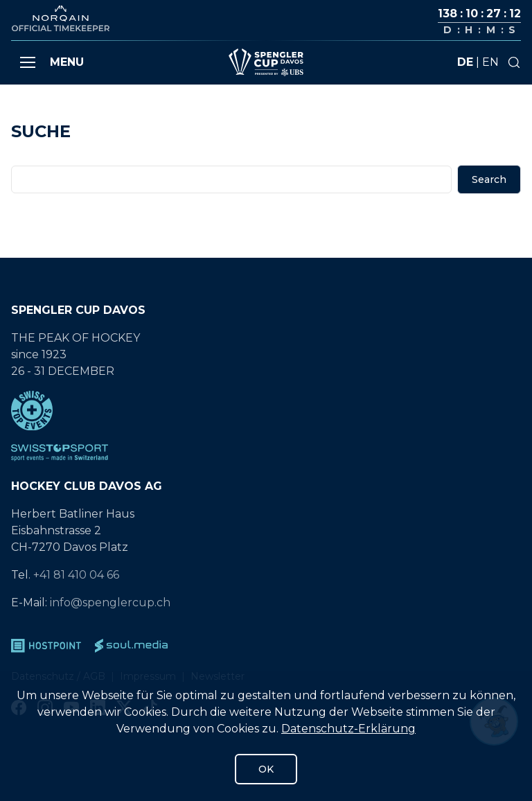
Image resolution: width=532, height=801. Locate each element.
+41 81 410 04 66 (76, 575)
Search (489, 179)
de (465, 62)
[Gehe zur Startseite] (266, 62)
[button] (28, 62)
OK (266, 769)
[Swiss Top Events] (266, 411)
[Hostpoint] (46, 646)
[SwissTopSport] (266, 453)
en (490, 62)
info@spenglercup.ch (110, 602)
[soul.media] (131, 646)
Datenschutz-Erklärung (348, 729)
